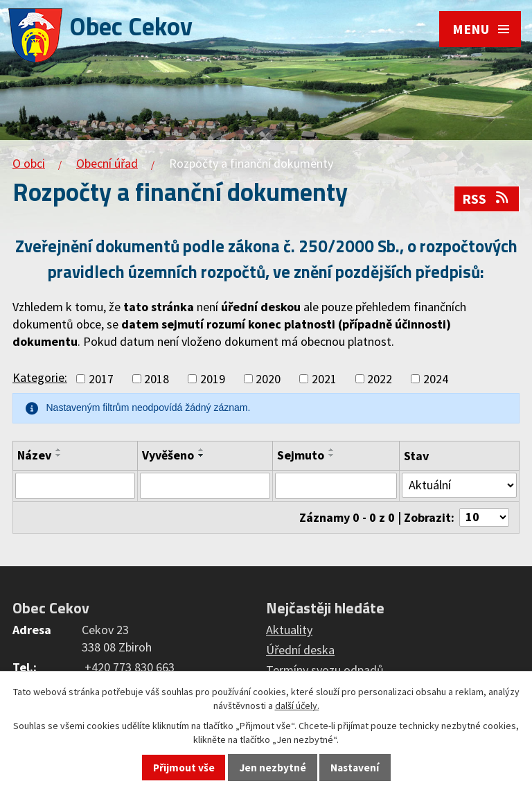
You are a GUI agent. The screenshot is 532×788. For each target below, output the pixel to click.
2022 (380, 379)
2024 (436, 379)
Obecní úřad (107, 163)
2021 (324, 379)
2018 (157, 379)
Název (34, 455)
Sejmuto (301, 455)
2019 (213, 379)
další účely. (297, 706)
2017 (101, 379)
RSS (486, 199)
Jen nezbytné (273, 768)
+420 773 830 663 (130, 667)
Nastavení (355, 768)
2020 (268, 379)
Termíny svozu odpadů (325, 670)
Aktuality (289, 630)
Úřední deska (300, 650)
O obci (29, 163)
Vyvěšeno (168, 455)
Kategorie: (40, 377)
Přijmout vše (184, 768)
